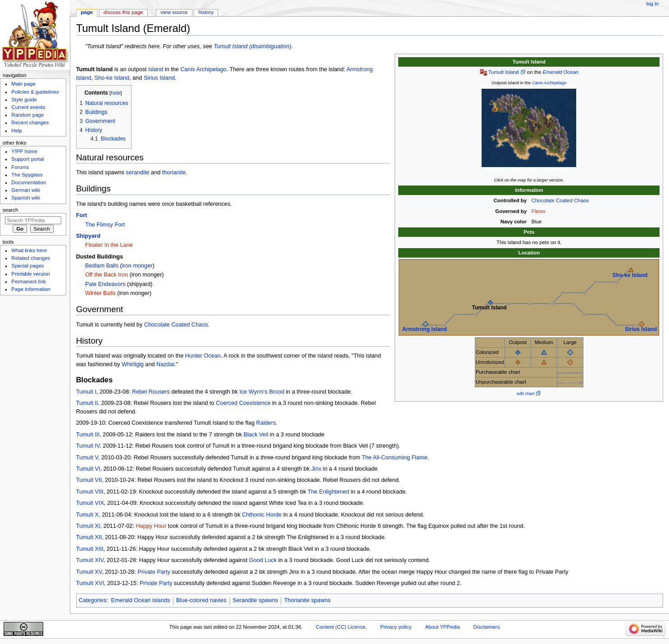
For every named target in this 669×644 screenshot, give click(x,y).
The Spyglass (27, 175)
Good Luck (263, 560)
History (206, 12)
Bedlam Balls (102, 266)
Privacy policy (396, 627)
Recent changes (30, 122)
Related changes (31, 258)
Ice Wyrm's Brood (262, 392)
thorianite (174, 172)
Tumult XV (89, 572)
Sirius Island (641, 329)
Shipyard (88, 236)
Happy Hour (151, 526)
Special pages (27, 266)
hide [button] (116, 93)
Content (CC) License (341, 627)
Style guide (24, 100)
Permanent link (28, 281)
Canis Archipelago (549, 83)
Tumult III (88, 435)
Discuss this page (123, 12)
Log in (653, 4)
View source (174, 12)
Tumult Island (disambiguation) (253, 46)
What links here (29, 250)
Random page (27, 115)
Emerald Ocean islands (140, 600)
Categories (93, 600)
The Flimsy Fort (105, 225)
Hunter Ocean (203, 356)
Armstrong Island (425, 329)
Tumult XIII (90, 549)
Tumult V (87, 458)
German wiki (26, 190)
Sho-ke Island (630, 275)
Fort (82, 215)
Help (17, 131)
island (156, 69)
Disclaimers (486, 627)
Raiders (266, 423)
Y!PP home (24, 151)
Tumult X (87, 515)
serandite (137, 172)
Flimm (539, 211)
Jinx (316, 469)
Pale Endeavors (105, 284)
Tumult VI (88, 469)
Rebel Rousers (151, 392)
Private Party (154, 572)
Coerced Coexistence (243, 403)
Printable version (30, 274)
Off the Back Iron (107, 275)
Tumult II (87, 403)
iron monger (137, 266)
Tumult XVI (90, 583)
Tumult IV (88, 446)
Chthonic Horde (262, 515)
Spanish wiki (26, 198)
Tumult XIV (90, 560)
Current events (28, 107)
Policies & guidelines (35, 92)
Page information (31, 289)
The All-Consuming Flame (395, 458)
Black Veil (256, 435)
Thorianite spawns (307, 600)
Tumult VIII (90, 492)
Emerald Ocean (561, 72)
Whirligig (133, 364)
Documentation (29, 182)
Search (11, 210)
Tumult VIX (90, 503)
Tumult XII (89, 537)
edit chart (526, 393)
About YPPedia (442, 627)
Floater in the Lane (109, 245)
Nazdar (165, 364)
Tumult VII (89, 480)
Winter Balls (100, 293)
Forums (20, 167)
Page (87, 12)
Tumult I (86, 392)
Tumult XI (88, 526)
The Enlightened (328, 492)
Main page (23, 84)
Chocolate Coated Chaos (560, 200)
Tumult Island (503, 72)
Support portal (27, 159)
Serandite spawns (255, 600)
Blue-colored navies (201, 600)
